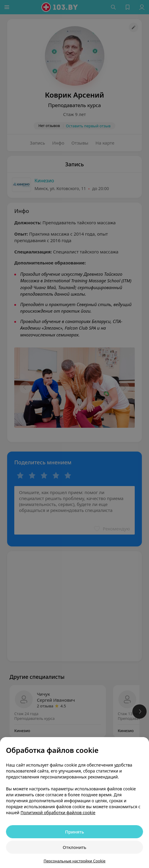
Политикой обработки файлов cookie (58, 813)
